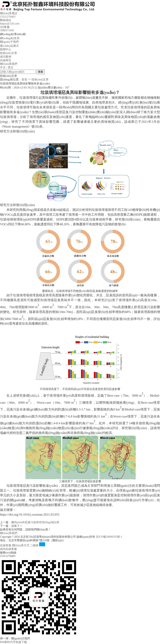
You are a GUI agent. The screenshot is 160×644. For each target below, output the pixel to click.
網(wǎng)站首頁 (10, 38)
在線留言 (6, 60)
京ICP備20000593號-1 (109, 537)
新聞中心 (6, 49)
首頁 (24, 80)
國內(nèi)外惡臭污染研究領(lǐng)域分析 (35, 522)
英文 (11, 68)
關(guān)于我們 (9, 42)
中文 (3, 68)
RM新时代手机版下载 (13, 642)
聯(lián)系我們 (9, 64)
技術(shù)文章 (9, 53)
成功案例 (6, 57)
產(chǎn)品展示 (9, 46)
